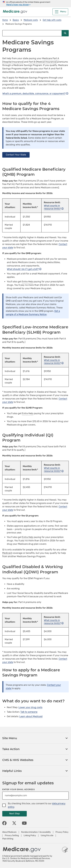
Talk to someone (29, 712)
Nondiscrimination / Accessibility (36, 832)
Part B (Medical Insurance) (43, 62)
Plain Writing (8, 839)
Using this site (47, 836)
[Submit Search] (65, 33)
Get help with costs (52, 20)
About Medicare (9, 832)
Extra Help (27, 282)
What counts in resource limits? (54, 207)
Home (5, 20)
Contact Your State (16, 155)
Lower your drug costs (30, 707)
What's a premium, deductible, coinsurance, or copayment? (35, 94)
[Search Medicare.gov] (32, 33)
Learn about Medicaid (31, 716)
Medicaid (7, 553)
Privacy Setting (12, 836)
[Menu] (60, 12)
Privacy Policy (62, 832)
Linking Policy (30, 836)
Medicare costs (31, 20)
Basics (16, 20)
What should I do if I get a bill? (24, 269)
